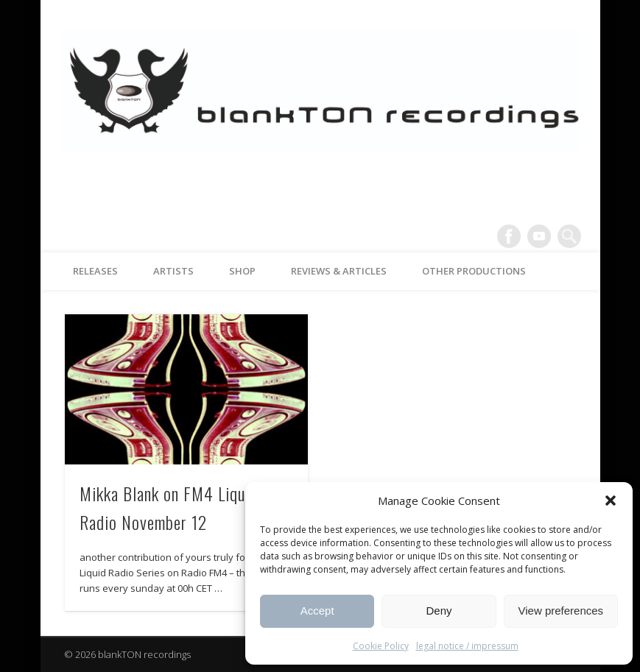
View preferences (561, 611)
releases (95, 271)
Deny (439, 611)
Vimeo (539, 236)
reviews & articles (339, 271)
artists (173, 271)
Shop (242, 271)
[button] (611, 501)
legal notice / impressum (467, 646)
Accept (317, 611)
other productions (474, 271)
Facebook (509, 236)
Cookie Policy (381, 646)
